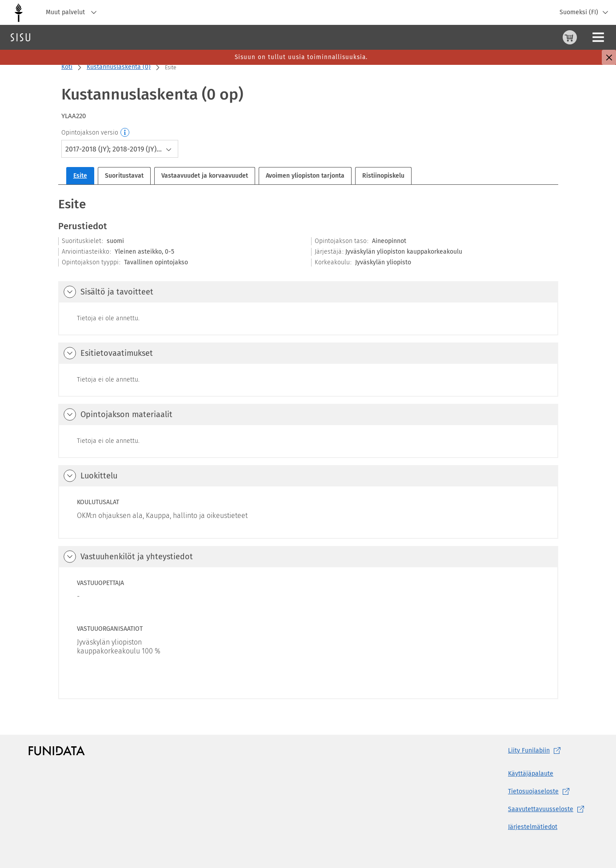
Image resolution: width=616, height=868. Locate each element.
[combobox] (120, 149)
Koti (67, 67)
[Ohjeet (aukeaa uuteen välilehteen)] (547, 37)
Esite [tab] (80, 176)
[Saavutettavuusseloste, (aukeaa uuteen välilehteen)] (548, 809)
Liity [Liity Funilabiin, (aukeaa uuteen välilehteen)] (536, 751)
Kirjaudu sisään (587, 37)
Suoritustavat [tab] (124, 176)
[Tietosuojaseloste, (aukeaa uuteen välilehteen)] (548, 792)
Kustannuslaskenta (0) (119, 67)
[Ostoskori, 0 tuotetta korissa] (526, 37)
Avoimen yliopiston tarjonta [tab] (305, 176)
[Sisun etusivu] (20, 37)
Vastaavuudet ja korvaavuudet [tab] (205, 176)
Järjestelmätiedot (533, 827)
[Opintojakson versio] (125, 133)
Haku (59, 37)
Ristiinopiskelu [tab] (383, 176)
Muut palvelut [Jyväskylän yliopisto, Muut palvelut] (73, 12)
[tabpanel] (308, 447)
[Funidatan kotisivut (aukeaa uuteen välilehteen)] (57, 751)
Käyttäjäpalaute (531, 774)
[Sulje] (609, 57)
